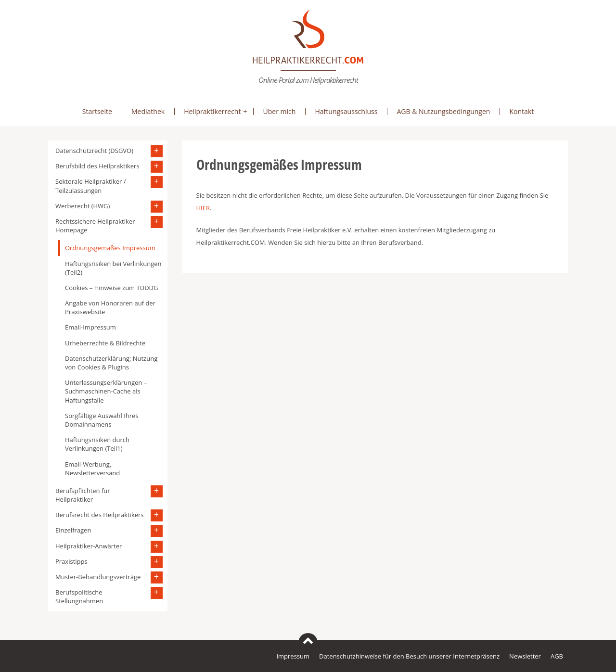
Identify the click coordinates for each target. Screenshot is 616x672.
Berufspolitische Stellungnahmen (79, 596)
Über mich (279, 111)
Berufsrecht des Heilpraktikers (100, 515)
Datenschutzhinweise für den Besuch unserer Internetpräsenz (409, 656)
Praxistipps (71, 561)
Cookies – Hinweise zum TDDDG (111, 288)
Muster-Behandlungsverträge (98, 577)
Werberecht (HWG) (83, 206)
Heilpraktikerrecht (212, 111)
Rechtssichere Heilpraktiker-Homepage (96, 226)
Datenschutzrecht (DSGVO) (94, 151)
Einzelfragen (73, 530)
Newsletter (525, 656)
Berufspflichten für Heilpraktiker (83, 495)
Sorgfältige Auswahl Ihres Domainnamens (102, 420)
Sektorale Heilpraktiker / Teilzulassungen (90, 186)
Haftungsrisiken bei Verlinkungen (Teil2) (113, 268)
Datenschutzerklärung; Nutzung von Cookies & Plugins (111, 363)
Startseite (97, 111)
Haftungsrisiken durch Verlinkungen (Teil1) (97, 444)
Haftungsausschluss (346, 111)
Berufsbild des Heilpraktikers (97, 166)
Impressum (293, 656)
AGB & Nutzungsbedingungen (443, 111)
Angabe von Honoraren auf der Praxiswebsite (110, 307)
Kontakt (521, 111)
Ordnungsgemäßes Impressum (110, 248)
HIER (203, 208)
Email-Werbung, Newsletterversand (92, 469)
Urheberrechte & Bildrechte (105, 343)
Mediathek (148, 111)
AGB (557, 656)
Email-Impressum (90, 327)
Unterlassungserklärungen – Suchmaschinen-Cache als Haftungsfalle (106, 391)
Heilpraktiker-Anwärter (89, 546)
